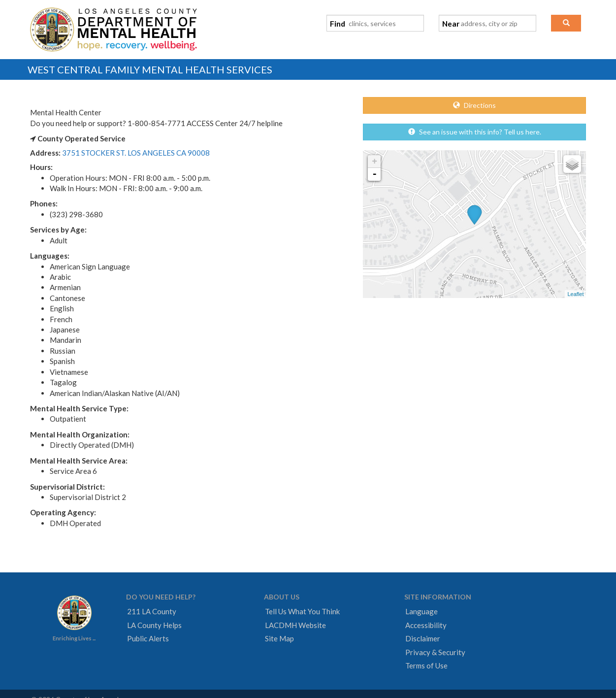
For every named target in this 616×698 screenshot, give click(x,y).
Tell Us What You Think (302, 611)
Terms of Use (426, 665)
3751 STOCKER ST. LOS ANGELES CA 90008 (136, 153)
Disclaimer (423, 638)
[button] (566, 23)
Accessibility (426, 625)
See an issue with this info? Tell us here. (475, 132)
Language (421, 611)
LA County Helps (154, 625)
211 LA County (152, 611)
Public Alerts (148, 638)
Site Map (279, 638)
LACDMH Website (295, 625)
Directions (474, 105)
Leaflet (575, 294)
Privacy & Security (435, 652)
